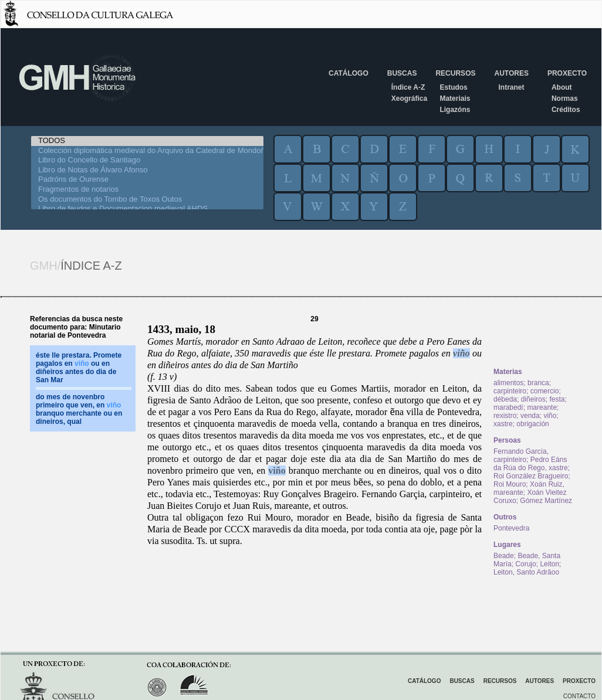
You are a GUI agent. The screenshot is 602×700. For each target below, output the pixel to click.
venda (530, 416)
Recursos (455, 73)
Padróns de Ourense (147, 180)
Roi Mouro (510, 484)
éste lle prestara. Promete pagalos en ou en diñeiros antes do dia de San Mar (79, 368)
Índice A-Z (408, 87)
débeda (505, 399)
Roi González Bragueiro (531, 476)
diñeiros (533, 399)
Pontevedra (511, 528)
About (562, 87)
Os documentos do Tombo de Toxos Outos (147, 200)
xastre (503, 424)
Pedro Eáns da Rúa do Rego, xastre (531, 464)
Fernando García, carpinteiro (521, 456)
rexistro (505, 416)
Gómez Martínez (546, 501)
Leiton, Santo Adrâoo (526, 572)
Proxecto (567, 73)
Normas (565, 98)
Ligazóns (455, 110)
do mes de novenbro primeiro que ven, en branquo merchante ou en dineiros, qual (79, 409)
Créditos (566, 110)
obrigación (532, 424)
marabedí (508, 407)
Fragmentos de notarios (147, 190)
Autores (511, 73)
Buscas (402, 73)
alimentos (508, 383)
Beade (504, 556)
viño (461, 353)
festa (557, 399)
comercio (545, 391)
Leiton (549, 564)
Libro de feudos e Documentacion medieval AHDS (147, 209)
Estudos (453, 87)
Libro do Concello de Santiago (147, 160)
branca (538, 383)
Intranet (511, 87)
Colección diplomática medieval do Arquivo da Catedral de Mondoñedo (147, 151)
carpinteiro (510, 391)
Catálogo (349, 73)
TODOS (147, 141)
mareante (542, 407)
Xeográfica (409, 98)
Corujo (525, 564)
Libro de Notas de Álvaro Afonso (147, 170)
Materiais (455, 98)
